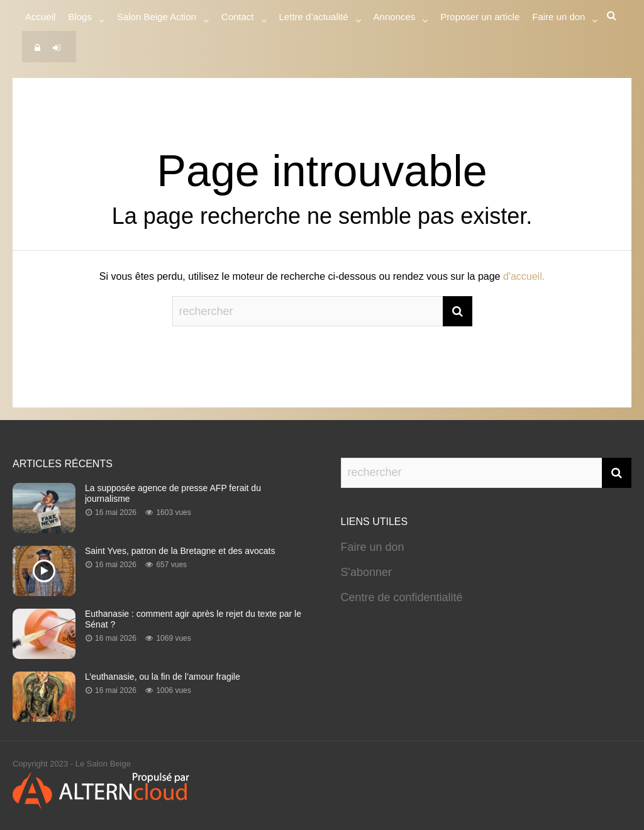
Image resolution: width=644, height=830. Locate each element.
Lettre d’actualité (314, 19)
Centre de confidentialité (402, 597)
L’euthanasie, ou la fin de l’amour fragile (163, 677)
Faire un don (373, 547)
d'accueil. (524, 276)
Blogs (80, 19)
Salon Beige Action (157, 19)
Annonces (395, 19)
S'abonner (367, 572)
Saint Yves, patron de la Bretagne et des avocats (180, 551)
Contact (238, 19)
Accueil (40, 17)
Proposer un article (480, 17)
